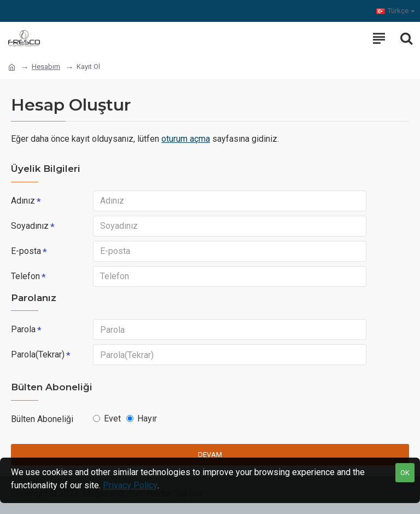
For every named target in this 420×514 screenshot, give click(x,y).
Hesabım (46, 67)
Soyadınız (30, 226)
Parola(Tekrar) (38, 354)
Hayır (142, 418)
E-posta (26, 251)
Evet (107, 418)
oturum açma (186, 139)
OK (405, 473)
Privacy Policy (130, 485)
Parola (23, 329)
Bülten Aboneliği (42, 419)
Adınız (23, 201)
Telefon (25, 276)
